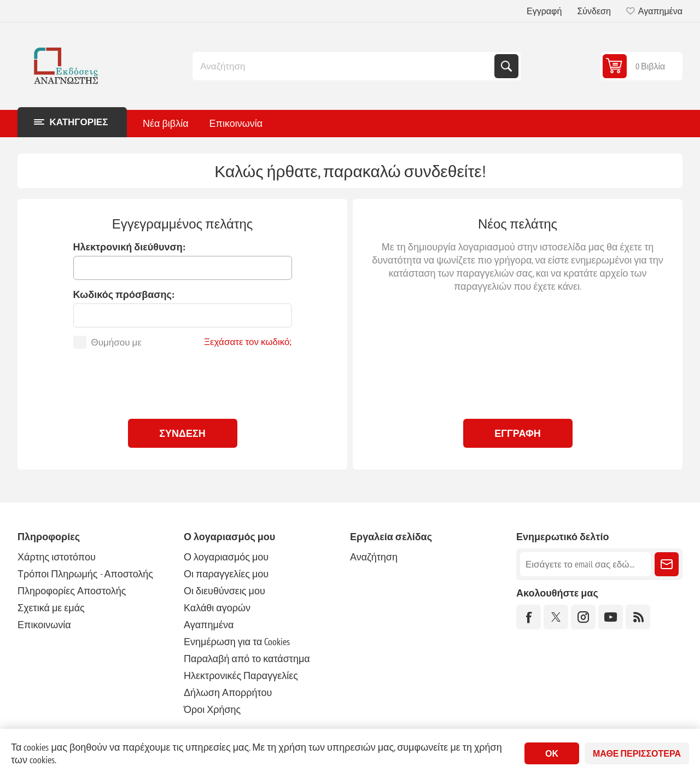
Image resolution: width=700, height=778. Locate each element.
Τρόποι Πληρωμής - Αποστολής (85, 574)
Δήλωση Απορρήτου (228, 692)
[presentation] (183, 381)
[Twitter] (556, 617)
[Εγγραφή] (585, 564)
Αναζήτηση (506, 66)
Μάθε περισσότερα (637, 753)
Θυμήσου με (116, 342)
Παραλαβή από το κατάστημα (247, 659)
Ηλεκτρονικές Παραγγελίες (241, 675)
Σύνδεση (594, 11)
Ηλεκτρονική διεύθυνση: (129, 247)
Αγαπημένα (209, 625)
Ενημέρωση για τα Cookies (237, 642)
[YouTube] (611, 617)
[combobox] (345, 66)
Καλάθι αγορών (217, 608)
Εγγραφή (544, 11)
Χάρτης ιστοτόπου (57, 557)
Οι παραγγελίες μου (226, 574)
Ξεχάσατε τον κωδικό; (248, 342)
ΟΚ (552, 753)
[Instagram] (583, 617)
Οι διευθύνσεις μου (224, 591)
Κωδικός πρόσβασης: (124, 294)
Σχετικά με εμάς (51, 608)
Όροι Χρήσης (212, 709)
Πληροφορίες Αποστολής (72, 591)
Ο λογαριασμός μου (226, 557)
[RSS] (638, 617)
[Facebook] (529, 617)
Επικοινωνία (44, 625)
